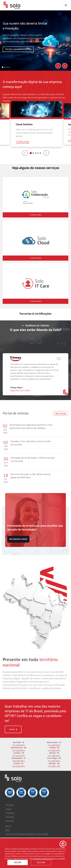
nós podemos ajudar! (18, 539)
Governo (9, 821)
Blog (8, 830)
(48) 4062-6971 (19, 761)
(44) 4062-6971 (54, 756)
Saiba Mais (35, 215)
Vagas (8, 809)
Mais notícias (61, 413)
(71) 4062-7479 (54, 766)
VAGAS (13, 729)
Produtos (10, 813)
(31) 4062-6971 (19, 750)
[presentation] (58, 66)
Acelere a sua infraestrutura (18, 49)
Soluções (10, 817)
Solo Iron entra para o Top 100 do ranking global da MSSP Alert (30, 476)
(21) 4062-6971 (54, 745)
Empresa (10, 805)
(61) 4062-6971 (19, 766)
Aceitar (18, 862)
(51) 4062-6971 (54, 761)
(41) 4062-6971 (54, 750)
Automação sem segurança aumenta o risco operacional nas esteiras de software (31, 426)
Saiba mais (22, 142)
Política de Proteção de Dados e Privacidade (27, 834)
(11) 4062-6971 (19, 745)
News (8, 826)
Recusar (41, 862)
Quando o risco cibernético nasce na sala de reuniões (31, 443)
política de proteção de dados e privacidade (49, 858)
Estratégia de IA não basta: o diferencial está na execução (33, 459)
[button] (3, 67)
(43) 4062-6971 (19, 756)
